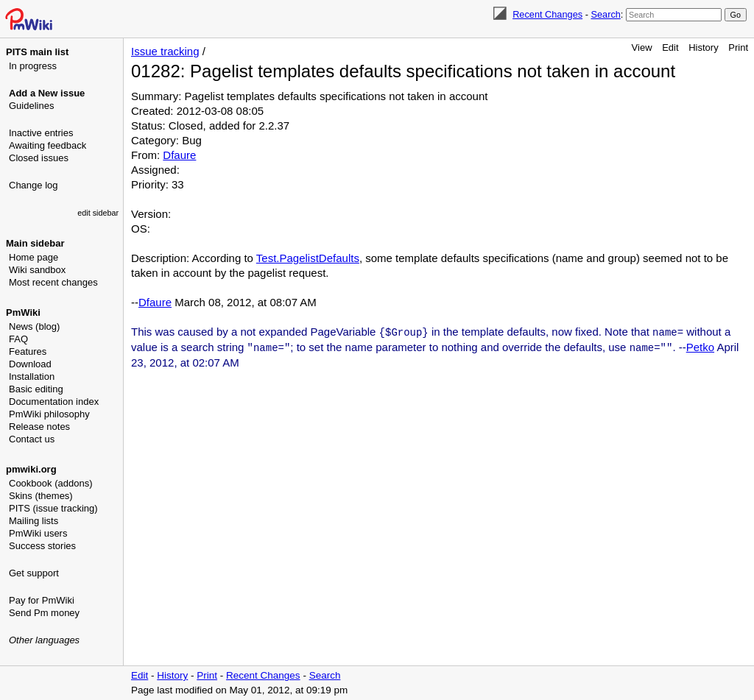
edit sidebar (98, 213)
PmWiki (23, 312)
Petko (700, 346)
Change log (34, 185)
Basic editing (36, 389)
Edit (670, 47)
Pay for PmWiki (42, 600)
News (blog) (34, 326)
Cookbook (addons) (50, 483)
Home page (34, 257)
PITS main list (37, 52)
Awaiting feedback (47, 145)
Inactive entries (41, 133)
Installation (32, 376)
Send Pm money (44, 613)
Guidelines (31, 106)
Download (30, 364)
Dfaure (179, 155)
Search (605, 14)
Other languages (44, 640)
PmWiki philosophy (49, 414)
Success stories (42, 546)
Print (738, 47)
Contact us (32, 439)
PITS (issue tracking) (53, 508)
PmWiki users (38, 533)
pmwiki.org (31, 469)
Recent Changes (547, 14)
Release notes (39, 427)
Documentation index (54, 402)
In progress (33, 66)
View (642, 47)
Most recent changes (53, 282)
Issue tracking (165, 51)
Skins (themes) (41, 496)
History (703, 47)
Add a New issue (47, 93)
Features (28, 351)
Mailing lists (34, 521)
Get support (34, 573)
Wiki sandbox (37, 270)
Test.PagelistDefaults (308, 258)
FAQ (18, 339)
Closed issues (39, 158)
